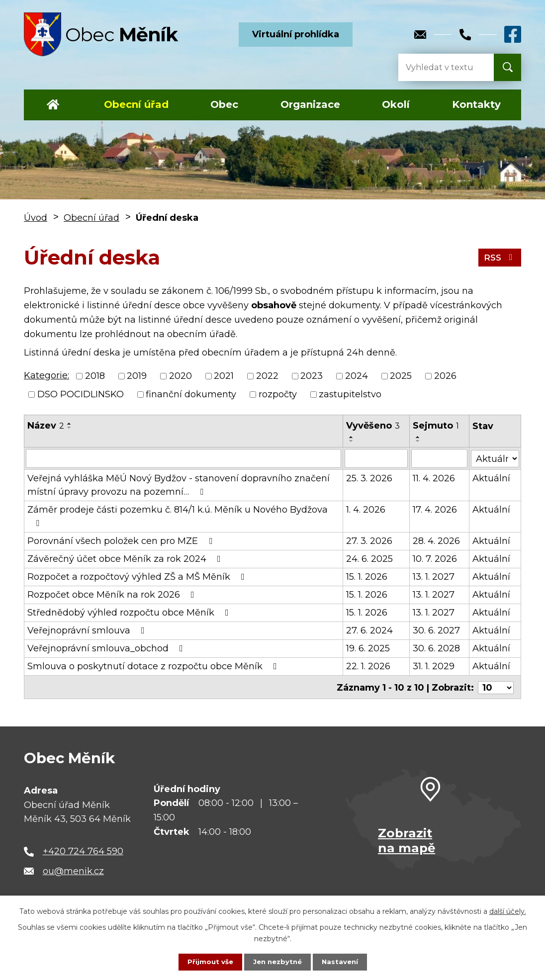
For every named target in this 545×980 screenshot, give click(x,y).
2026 (445, 376)
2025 (401, 376)
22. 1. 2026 (368, 666)
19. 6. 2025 (368, 648)
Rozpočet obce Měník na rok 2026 (113, 595)
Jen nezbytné (277, 962)
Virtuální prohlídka (296, 34)
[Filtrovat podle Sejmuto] (440, 458)
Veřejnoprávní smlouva (88, 630)
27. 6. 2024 (369, 630)
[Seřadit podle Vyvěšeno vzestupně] (352, 437)
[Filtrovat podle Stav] (495, 458)
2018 (95, 376)
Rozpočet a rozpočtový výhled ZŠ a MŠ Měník (138, 577)
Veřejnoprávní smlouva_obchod (107, 648)
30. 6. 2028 (437, 648)
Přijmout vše (208, 962)
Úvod (53, 105)
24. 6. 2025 (369, 559)
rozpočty (278, 394)
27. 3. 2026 (369, 541)
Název (46, 426)
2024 (357, 376)
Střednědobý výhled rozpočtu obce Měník (130, 613)
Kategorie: (46, 375)
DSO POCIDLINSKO (81, 394)
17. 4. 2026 (435, 510)
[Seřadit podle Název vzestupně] (70, 424)
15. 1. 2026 (367, 577)
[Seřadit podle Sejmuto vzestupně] (419, 437)
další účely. (508, 910)
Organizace (310, 104)
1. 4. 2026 (366, 510)
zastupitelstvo (350, 394)
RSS (499, 257)
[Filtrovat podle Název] (183, 458)
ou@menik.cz (73, 870)
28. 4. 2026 (437, 541)
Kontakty (476, 104)
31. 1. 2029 (434, 666)
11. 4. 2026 (434, 478)
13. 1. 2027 (434, 577)
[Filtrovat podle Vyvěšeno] (376, 458)
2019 (137, 376)
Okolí (396, 104)
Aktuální (492, 478)
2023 (312, 376)
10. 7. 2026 (435, 559)
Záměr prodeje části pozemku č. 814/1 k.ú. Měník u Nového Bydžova (178, 516)
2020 (181, 376)
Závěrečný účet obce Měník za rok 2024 (126, 559)
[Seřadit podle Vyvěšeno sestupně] (352, 441)
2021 (224, 376)
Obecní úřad (136, 104)
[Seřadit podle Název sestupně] (70, 428)
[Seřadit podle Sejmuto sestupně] (419, 441)
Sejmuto (436, 426)
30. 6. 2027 (437, 630)
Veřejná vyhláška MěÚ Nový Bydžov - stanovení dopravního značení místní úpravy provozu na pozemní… (179, 485)
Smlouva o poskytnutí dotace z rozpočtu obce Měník (154, 666)
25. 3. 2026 (369, 478)
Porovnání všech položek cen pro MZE (122, 541)
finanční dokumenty (191, 394)
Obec (224, 104)
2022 (267, 376)
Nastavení (342, 962)
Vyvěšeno (373, 426)
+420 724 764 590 (83, 850)
